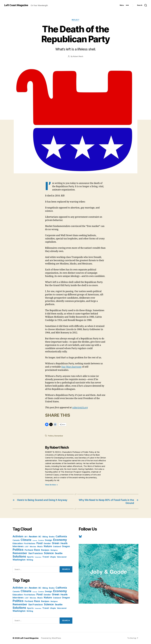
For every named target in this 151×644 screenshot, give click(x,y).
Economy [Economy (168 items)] (60, 540)
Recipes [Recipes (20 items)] (45, 550)
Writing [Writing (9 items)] (30, 560)
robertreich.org (80, 408)
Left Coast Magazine (16, 5)
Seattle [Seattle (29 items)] (59, 553)
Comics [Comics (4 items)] (41, 540)
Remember (59, 436)
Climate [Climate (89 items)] (26, 540)
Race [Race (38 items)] (37, 550)
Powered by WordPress (51, 638)
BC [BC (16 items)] (40, 537)
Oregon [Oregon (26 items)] (66, 546)
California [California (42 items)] (61, 536)
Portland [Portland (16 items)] (29, 550)
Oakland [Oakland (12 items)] (57, 546)
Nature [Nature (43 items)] (48, 546)
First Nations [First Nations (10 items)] (30, 543)
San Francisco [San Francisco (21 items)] (36, 553)
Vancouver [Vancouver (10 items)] (62, 557)
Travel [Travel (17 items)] (46, 557)
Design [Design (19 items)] (48, 540)
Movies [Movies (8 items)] (33, 547)
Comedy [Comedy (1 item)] (35, 541)
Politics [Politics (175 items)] (18, 550)
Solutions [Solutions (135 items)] (19, 556)
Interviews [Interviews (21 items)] (18, 546)
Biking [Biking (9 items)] (45, 537)
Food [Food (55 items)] (39, 543)
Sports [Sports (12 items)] (30, 557)
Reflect (76, 20)
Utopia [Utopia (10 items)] (53, 557)
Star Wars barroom (71, 367)
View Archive (51, 485)
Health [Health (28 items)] (64, 543)
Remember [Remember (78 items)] (20, 553)
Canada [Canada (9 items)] (16, 540)
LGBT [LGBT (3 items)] (27, 547)
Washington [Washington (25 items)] (19, 560)
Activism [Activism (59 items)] (18, 536)
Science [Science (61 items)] (49, 553)
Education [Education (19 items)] (18, 543)
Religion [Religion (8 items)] (54, 550)
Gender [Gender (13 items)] (47, 543)
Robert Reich (78, 56)
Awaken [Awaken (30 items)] (33, 536)
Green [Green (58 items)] (56, 543)
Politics (51, 436)
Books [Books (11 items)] (52, 537)
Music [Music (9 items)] (40, 546)
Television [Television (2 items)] (38, 557)
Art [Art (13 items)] (26, 537)
